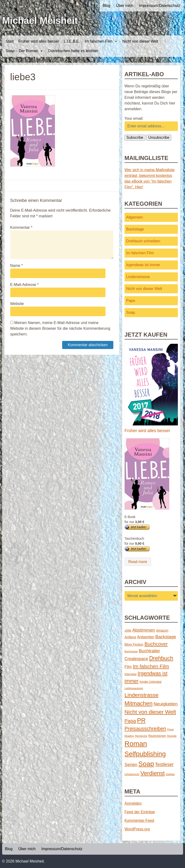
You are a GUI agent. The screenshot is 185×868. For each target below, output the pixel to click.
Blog (106, 6)
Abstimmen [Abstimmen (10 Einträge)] (144, 630)
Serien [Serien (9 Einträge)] (131, 765)
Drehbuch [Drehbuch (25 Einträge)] (161, 658)
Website (17, 304)
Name (17, 266)
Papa (131, 301)
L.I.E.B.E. (72, 41)
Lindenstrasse (138, 277)
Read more (138, 562)
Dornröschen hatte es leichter (73, 51)
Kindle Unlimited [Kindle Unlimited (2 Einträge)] (150, 682)
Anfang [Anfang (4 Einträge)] (130, 637)
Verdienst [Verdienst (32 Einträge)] (152, 773)
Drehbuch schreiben (143, 241)
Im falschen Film (101, 41)
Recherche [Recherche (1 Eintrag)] (141, 736)
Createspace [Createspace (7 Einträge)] (136, 659)
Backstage (135, 229)
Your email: (134, 118)
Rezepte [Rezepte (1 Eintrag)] (172, 736)
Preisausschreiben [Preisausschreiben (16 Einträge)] (145, 729)
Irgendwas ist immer (143, 265)
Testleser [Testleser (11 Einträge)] (164, 764)
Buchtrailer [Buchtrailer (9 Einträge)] (149, 651)
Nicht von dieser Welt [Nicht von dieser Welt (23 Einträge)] (150, 712)
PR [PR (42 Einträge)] (141, 720)
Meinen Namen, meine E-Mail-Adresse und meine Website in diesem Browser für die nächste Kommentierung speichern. (60, 328)
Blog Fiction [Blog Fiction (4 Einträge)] (134, 644)
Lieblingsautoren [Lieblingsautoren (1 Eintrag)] (134, 688)
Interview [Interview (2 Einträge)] (131, 674)
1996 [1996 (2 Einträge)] (128, 631)
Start (10, 41)
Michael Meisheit (40, 20)
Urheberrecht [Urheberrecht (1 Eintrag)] (132, 774)
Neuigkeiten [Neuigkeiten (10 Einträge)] (166, 704)
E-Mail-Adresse (25, 285)
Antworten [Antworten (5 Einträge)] (146, 637)
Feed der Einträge (140, 812)
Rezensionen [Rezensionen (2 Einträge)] (157, 736)
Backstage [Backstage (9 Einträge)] (166, 637)
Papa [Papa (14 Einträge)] (130, 721)
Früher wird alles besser (39, 41)
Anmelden (133, 803)
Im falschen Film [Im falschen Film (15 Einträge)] (151, 666)
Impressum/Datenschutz (160, 6)
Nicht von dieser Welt (140, 41)
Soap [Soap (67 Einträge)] (146, 764)
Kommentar (21, 227)
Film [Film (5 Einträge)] (128, 667)
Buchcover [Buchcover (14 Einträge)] (156, 644)
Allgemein (135, 217)
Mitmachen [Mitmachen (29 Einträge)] (139, 703)
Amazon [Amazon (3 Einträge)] (162, 630)
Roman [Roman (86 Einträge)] (136, 744)
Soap (131, 312)
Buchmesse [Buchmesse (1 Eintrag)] (131, 651)
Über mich (125, 6)
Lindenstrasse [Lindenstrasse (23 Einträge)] (142, 695)
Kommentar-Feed (139, 821)
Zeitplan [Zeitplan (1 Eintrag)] (170, 774)
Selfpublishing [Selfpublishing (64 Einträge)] (145, 754)
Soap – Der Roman (25, 51)
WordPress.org (137, 829)
